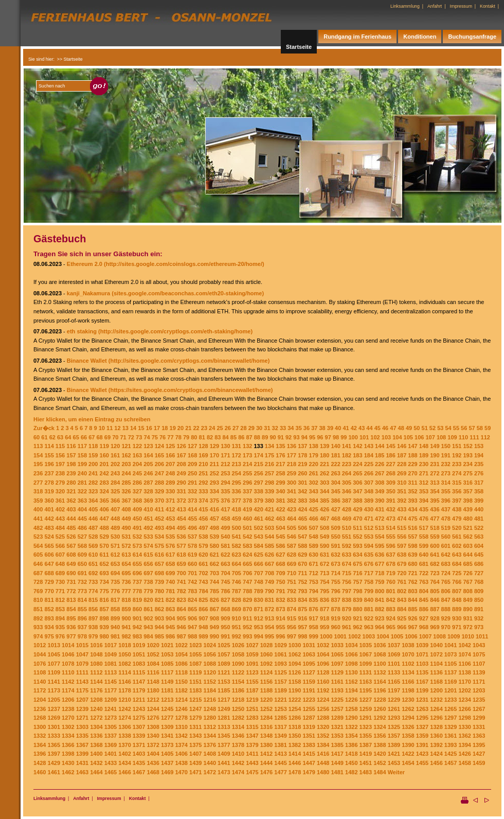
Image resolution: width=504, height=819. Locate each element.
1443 (252, 763)
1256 (323, 709)
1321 (337, 727)
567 (71, 546)
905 (181, 618)
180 (325, 455)
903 (159, 618)
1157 (280, 682)
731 (71, 582)
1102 (408, 664)
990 (214, 636)
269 (402, 473)
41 (346, 428)
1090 (238, 664)
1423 (422, 754)
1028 (266, 645)
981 (115, 636)
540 (225, 537)
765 (446, 582)
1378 (238, 745)
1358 (408, 736)
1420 (380, 754)
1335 (82, 736)
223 (347, 464)
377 (237, 501)
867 (214, 609)
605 (38, 555)
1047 (82, 654)
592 (347, 546)
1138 (464, 672)
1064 (323, 654)
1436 (153, 763)
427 (335, 509)
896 (82, 618)
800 (380, 591)
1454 (408, 763)
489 (115, 528)
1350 (295, 736)
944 (159, 627)
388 (357, 501)
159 (93, 455)
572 (126, 546)
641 (435, 555)
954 (269, 627)
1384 (323, 745)
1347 (252, 736)
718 (380, 573)
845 (424, 600)
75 (155, 437)
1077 (54, 664)
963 (369, 627)
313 (435, 483)
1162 (351, 682)
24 (212, 428)
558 (424, 537)
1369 (111, 745)
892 (38, 618)
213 (237, 464)
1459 (479, 763)
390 (380, 501)
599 (424, 546)
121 (126, 446)
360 (49, 501)
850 (479, 600)
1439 (195, 763)
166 (170, 455)
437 (446, 509)
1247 (195, 709)
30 (259, 428)
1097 (337, 664)
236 (38, 473)
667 (269, 564)
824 (192, 600)
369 (148, 501)
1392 (436, 745)
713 (325, 573)
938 (93, 627)
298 (269, 483)
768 (479, 582)
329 (159, 491)
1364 (40, 745)
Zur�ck (44, 428)
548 (314, 537)
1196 (380, 690)
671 (314, 564)
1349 (280, 736)
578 (192, 546)
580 (214, 546)
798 (357, 591)
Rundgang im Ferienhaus (357, 37)
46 (385, 428)
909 (225, 618)
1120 (210, 672)
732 (82, 582)
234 (467, 464)
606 (49, 555)
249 (181, 473)
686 (479, 564)
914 (280, 618)
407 (115, 509)
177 (292, 455)
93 (296, 437)
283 (104, 483)
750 (280, 582)
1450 (351, 763)
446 (93, 519)
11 (110, 428)
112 (485, 437)
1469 (167, 772)
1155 (252, 682)
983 (137, 636)
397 (457, 501)
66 (84, 437)
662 (214, 564)
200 (93, 464)
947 (192, 627)
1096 (323, 664)
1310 (181, 727)
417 (225, 509)
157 (71, 455)
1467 (139, 772)
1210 (124, 700)
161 (115, 455)
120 (115, 446)
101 (364, 437)
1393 (451, 745)
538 (203, 537)
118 (93, 446)
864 (181, 609)
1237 (54, 709)
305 (347, 483)
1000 (326, 636)
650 (82, 564)
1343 (195, 736)
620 (203, 555)
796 (335, 591)
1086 (181, 664)
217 (280, 464)
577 (181, 546)
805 (435, 591)
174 (258, 455)
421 (269, 509)
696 (137, 573)
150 (446, 446)
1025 (224, 645)
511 (357, 528)
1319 (309, 727)
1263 (422, 709)
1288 (323, 718)
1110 (68, 672)
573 (137, 546)
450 (137, 519)
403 (71, 509)
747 (247, 582)
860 (137, 609)
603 (467, 546)
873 (280, 609)
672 (325, 564)
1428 (40, 763)
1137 (451, 672)
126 (181, 446)
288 (159, 483)
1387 (366, 745)
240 (82, 473)
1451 (366, 763)
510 (347, 528)
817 (115, 600)
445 (82, 519)
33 (283, 428)
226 (380, 464)
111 (474, 437)
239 (71, 473)
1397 (54, 754)
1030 (295, 645)
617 (170, 555)
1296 (436, 718)
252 (214, 473)
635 (369, 555)
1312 (210, 727)
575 (159, 546)
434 (412, 509)
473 (391, 519)
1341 (167, 736)
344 (325, 491)
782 (181, 591)
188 (412, 455)
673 (335, 564)
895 (71, 618)
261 (314, 473)
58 (480, 428)
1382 (295, 745)
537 (192, 537)
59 (488, 428)
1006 (411, 636)
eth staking (82, 331)
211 (214, 464)
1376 (210, 745)
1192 (323, 690)
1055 (195, 654)
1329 (451, 727)
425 (314, 509)
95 (312, 437)
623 (237, 555)
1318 (295, 727)
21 (188, 428)
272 (435, 473)
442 (49, 519)
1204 (40, 700)
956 (292, 627)
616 (159, 555)
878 (335, 609)
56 (464, 428)
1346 (238, 736)
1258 (351, 709)
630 (314, 555)
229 (412, 464)
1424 (436, 754)
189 (424, 455)
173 (247, 455)
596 (391, 546)
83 (218, 437)
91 (281, 437)
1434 (124, 763)
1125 (280, 672)
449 (126, 519)
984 (148, 636)
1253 (280, 709)
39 (330, 428)
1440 (210, 763)
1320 (323, 727)
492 (148, 528)
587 (292, 546)
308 (380, 483)
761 (402, 582)
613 (126, 555)
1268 (40, 718)
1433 (111, 763)
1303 (82, 727)
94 (304, 437)
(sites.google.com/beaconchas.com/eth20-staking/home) (188, 293)
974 (38, 636)
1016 (96, 645)
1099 (366, 664)
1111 (82, 672)
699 (170, 573)
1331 (479, 727)
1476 (266, 772)
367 (126, 501)
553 (369, 537)
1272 (96, 718)
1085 (167, 664)
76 (163, 437)
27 (236, 428)
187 (402, 455)
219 (302, 464)
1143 (82, 682)
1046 (68, 654)
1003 (369, 636)
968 (424, 627)
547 (302, 537)
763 (424, 582)
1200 (436, 690)
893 (49, 618)
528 (93, 537)
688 (49, 573)
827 (225, 600)
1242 (124, 709)
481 (479, 519)
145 (391, 446)
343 (314, 491)
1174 (68, 690)
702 (203, 573)
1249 (224, 709)
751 (292, 582)
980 (104, 636)
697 (148, 573)
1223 (309, 700)
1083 (139, 664)
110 (463, 437)
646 (38, 564)
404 (82, 509)
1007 (425, 636)
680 (412, 564)
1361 (451, 736)
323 (93, 491)
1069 (394, 654)
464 (292, 519)
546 (292, 537)
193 (467, 455)
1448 (323, 763)
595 (380, 546)
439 (467, 509)
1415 (309, 754)
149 (435, 446)
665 (247, 564)
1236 (40, 709)
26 (228, 428)
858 (115, 609)
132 (247, 446)
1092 (266, 664)
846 (435, 600)
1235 (479, 700)
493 (159, 528)
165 (159, 455)
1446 (295, 763)
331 (181, 491)
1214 (181, 700)
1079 (82, 664)
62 (52, 437)
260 (302, 473)
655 (137, 564)
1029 (280, 645)
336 (237, 491)
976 (60, 636)
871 (258, 609)
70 (115, 437)
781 (170, 591)
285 (126, 483)
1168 (436, 682)
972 (467, 627)
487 (93, 528)
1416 (323, 754)
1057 (224, 654)
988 (192, 636)
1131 (366, 672)
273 (446, 473)
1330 (464, 727)
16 (149, 428)
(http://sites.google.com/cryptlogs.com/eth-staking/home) (175, 331)
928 (435, 618)
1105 (451, 664)
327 (137, 491)
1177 (111, 690)
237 (49, 473)
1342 (181, 736)
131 (237, 446)
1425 (451, 754)
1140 (40, 682)
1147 (139, 682)
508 (325, 528)
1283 (252, 718)
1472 (210, 772)
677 (380, 564)
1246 (181, 709)
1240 (96, 709)
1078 (68, 664)
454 (181, 519)
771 (60, 591)
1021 (167, 645)
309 (391, 483)
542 (247, 537)
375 (214, 501)
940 (115, 627)
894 (60, 618)
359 (38, 501)
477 (435, 519)
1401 (111, 754)
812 (60, 600)
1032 (323, 645)
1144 (96, 682)
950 (225, 627)
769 (38, 591)
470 (357, 519)
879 (347, 609)
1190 (295, 690)
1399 (82, 754)
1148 (153, 682)
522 (479, 528)
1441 (224, 763)
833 (292, 600)
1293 (394, 718)
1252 (266, 709)
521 (467, 528)
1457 (451, 763)
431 (380, 509)
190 (435, 455)
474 (402, 519)
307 (369, 483)
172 (237, 455)
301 (302, 483)
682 (435, 564)
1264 (436, 709)
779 (148, 591)
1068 (380, 654)
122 (137, 446)
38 (322, 428)
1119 (195, 672)
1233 (451, 700)
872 (269, 609)
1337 (111, 736)
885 (412, 609)
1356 (380, 736)
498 (214, 528)
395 (435, 501)
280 (71, 483)
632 (335, 555)
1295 (422, 718)
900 (126, 618)
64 (68, 437)
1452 (380, 763)
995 (269, 636)
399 (479, 501)
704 (225, 573)
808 (467, 591)
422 (280, 509)
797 (347, 591)
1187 (252, 690)
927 (424, 618)
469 (347, 519)
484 (60, 528)
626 (269, 555)
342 (302, 491)
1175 (82, 690)
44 (369, 428)
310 (402, 483)
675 (357, 564)
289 (170, 483)
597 (402, 546)
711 (302, 573)
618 (181, 555)
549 (325, 537)
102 (375, 437)
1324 (380, 727)
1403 (139, 754)
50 (417, 428)
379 (258, 501)
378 (247, 501)
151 (457, 446)
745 (225, 582)
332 (192, 491)
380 (269, 501)
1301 (54, 727)
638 (402, 555)
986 (170, 636)
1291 (366, 718)
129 (214, 446)
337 (247, 491)
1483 (366, 772)
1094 (295, 664)
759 (380, 582)
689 (60, 573)
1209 (111, 700)
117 (82, 446)
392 (402, 501)
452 (159, 519)
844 (412, 600)
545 (280, 537)
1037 (394, 645)
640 (424, 555)
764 (435, 582)
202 (115, 464)
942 (137, 627)
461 (258, 519)
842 (391, 600)
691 (82, 573)
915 (292, 618)
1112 (96, 672)
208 (181, 464)
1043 (479, 645)
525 (60, 537)
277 (38, 483)
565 (49, 546)
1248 (210, 709)
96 (320, 437)
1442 (238, 763)
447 (104, 519)
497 (203, 528)
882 (380, 609)
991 (225, 636)
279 (60, 483)
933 (38, 627)
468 (335, 519)
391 (391, 501)
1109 (54, 672)
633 (347, 555)
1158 (295, 682)
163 (137, 455)
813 (71, 600)
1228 (380, 700)
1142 (68, 682)
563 (479, 537)
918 (325, 618)
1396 (40, 754)
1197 (394, 690)
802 (402, 591)
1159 (309, 682)
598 (412, 546)
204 (137, 464)
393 (412, 501)
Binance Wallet (87, 361)
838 (347, 600)
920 (347, 618)
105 (408, 437)
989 (203, 636)
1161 (337, 682)
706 (247, 573)
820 (148, 600)
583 (247, 546)
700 (181, 573)
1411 (252, 754)
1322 (351, 727)
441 (38, 519)
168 (192, 455)
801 (391, 591)
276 (479, 473)
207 (170, 464)
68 (100, 437)
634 (357, 555)
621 (214, 555)
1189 (280, 690)
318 (38, 491)
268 (391, 473)
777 (126, 591)
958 (314, 627)
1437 (167, 763)
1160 (323, 682)
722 (424, 573)
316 (467, 483)
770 (49, 591)
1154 (238, 682)
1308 (153, 727)
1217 (224, 700)
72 (131, 437)
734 (104, 582)
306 (357, 483)
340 (280, 491)
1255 (309, 709)
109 (452, 437)
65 (76, 437)
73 (139, 437)
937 (82, 627)
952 (247, 627)
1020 (153, 645)
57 (472, 428)
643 (457, 555)
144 (380, 446)
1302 (68, 727)
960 (335, 627)
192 (457, 455)
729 (49, 582)
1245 (167, 709)
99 (344, 437)
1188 (266, 690)
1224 (323, 700)
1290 (351, 718)
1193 (337, 690)
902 (148, 618)
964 (380, 627)
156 (60, 455)
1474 (238, 772)
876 (314, 609)
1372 (153, 745)
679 (402, 564)
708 (269, 573)
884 (402, 609)
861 (148, 609)
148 (424, 446)
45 (377, 428)
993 (247, 636)
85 (233, 437)
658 (170, 564)
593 (357, 546)
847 (446, 600)
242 (104, 473)
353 (424, 491)
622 (225, 555)
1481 (337, 772)
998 (302, 636)
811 (49, 600)
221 (325, 464)
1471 (195, 772)
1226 (351, 700)
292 (203, 483)
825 (203, 600)
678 (391, 564)
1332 (40, 736)
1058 (238, 654)
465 (302, 519)
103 (386, 437)
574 (148, 546)
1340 (153, 736)
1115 (139, 672)
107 (430, 437)
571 (115, 546)
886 (424, 609)
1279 (195, 718)
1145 (111, 682)
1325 (394, 727)
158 (82, 455)
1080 (96, 664)
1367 (82, 745)
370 (159, 501)
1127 (309, 672)
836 (325, 600)
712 (314, 573)
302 (314, 483)
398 (467, 501)
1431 (82, 763)
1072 (436, 654)
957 (302, 627)
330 (170, 491)
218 (292, 464)
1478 (295, 772)
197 (60, 464)
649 (71, 564)
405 (93, 509)
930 (457, 618)
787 (237, 591)
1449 (337, 763)
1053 (167, 654)
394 (424, 501)
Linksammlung (405, 6)
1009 (454, 636)
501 (247, 528)
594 (369, 546)
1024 (210, 645)
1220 (266, 700)
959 (325, 627)
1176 (96, 690)
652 (104, 564)
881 (369, 609)
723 (435, 573)
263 (335, 473)
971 (457, 627)
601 (446, 546)
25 (220, 428)
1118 (181, 672)
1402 (124, 754)
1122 (238, 672)
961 (347, 627)
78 (178, 437)
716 (357, 573)
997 (292, 636)
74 (147, 437)
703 (214, 573)
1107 (479, 664)
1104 (436, 664)
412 (170, 509)
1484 (380, 772)
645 (479, 555)
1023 (195, 645)
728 (38, 582)
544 (269, 537)
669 (292, 564)
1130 (351, 672)
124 (159, 446)
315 (457, 483)
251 (203, 473)
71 (123, 437)
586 (280, 546)
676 (369, 564)
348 (369, 491)
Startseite (299, 47)
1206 (68, 700)
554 (380, 537)
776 (115, 591)
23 (204, 428)
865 (192, 609)
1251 (252, 709)
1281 (224, 718)
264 (347, 473)
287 (148, 483)
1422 (408, 754)
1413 (280, 754)
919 (335, 618)
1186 (238, 690)
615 (148, 555)
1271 (82, 718)
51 (425, 428)
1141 (54, 682)
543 (258, 537)
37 (314, 428)
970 (446, 627)
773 (82, 591)
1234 (464, 700)
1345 (224, 736)
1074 (464, 654)
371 (170, 501)
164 (148, 455)
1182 (181, 690)
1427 (479, 754)
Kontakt (488, 6)
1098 (351, 664)
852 (49, 609)
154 (38, 455)
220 (314, 464)
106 (419, 437)
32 (275, 428)
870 (247, 609)
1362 (464, 736)
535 (170, 537)
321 (71, 491)
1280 (210, 718)
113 (38, 446)
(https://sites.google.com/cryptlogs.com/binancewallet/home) (191, 390)
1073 (451, 654)
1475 (252, 772)
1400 (96, 754)
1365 (54, 745)
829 (247, 600)
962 (357, 627)
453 (170, 519)
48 (401, 428)
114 (49, 446)
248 (170, 473)
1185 (224, 690)
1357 (394, 736)
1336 (96, 736)
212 (225, 464)
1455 (422, 763)
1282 (238, 718)
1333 (54, 736)
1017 (111, 645)
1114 (124, 672)
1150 (181, 682)
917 (314, 618)
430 (369, 509)
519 (446, 528)
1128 (323, 672)
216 (269, 464)
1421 (394, 754)
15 (141, 428)
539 (214, 537)
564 (38, 546)
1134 (408, 672)
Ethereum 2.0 (85, 264)
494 (170, 528)
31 (267, 428)
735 (115, 582)
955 (280, 627)
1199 (422, 690)
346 (347, 491)
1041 (451, 645)
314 (446, 483)
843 (402, 600)
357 (467, 491)
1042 (464, 645)
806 (446, 591)
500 (237, 528)
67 (92, 437)
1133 (394, 672)
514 (391, 528)
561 (457, 537)
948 (203, 627)
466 (314, 519)
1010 (467, 636)
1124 (266, 672)
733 (93, 582)
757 (357, 582)
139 (325, 446)
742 (192, 582)
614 (137, 555)
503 (269, 528)
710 (292, 573)
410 (148, 509)
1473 (224, 772)
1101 (394, 664)
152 (467, 446)
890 (467, 609)
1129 (337, 672)
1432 (96, 763)
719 (391, 573)
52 (433, 428)
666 (258, 564)
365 (104, 501)
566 (60, 546)
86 (241, 437)
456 (203, 519)
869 (237, 609)
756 (347, 582)
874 (292, 609)
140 (335, 446)
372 (181, 501)
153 (479, 446)
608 (71, 555)
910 (237, 618)
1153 (224, 682)
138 (314, 446)
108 (441, 437)
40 (338, 428)
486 (82, 528)
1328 (436, 727)
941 (126, 627)
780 (159, 591)
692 (93, 573)
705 (237, 573)
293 (214, 483)
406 (104, 509)
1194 (351, 690)
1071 (422, 654)
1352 (323, 736)
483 (49, 528)
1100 (380, 664)
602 (457, 546)
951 (237, 627)
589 (314, 546)
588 (302, 546)
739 (159, 582)
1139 (479, 672)
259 (292, 473)
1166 (408, 682)
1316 (266, 727)
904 (170, 618)
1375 (195, 745)
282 (93, 483)
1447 (309, 763)
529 (104, 537)
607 (60, 555)
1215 (195, 700)
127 (192, 446)
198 (71, 464)
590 (325, 546)
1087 (195, 664)
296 (247, 483)
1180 (153, 690)
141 (347, 446)
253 (225, 473)
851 (38, 609)
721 (412, 573)
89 (265, 437)
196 (49, 464)
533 (148, 537)
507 (314, 528)
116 (71, 446)
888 (446, 609)
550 (335, 537)
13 (125, 428)
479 (457, 519)
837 (335, 600)
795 (325, 591)
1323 (366, 727)
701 (192, 573)
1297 (451, 718)
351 (402, 491)
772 (71, 591)
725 (457, 573)
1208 (96, 700)
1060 (266, 654)
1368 (96, 745)
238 (60, 473)
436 (435, 509)
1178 (124, 690)
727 (479, 573)
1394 (464, 745)
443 (60, 519)
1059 (252, 654)
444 (71, 519)
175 (269, 455)
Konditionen (420, 37)
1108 (40, 672)
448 (115, 519)
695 (126, 573)
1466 (124, 772)
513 (380, 528)
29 (251, 428)
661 (203, 564)
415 (203, 509)
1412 (266, 754)
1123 (252, 672)
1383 (309, 745)
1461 (54, 772)
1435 (139, 763)
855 (82, 609)
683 (446, 564)
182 (347, 455)
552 (357, 537)
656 (148, 564)
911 (247, 618)
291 (192, 483)
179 (314, 455)
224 (357, 464)
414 (192, 509)
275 (467, 473)
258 (280, 473)
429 (357, 509)
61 (44, 437)
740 (170, 582)
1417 (337, 754)
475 (412, 519)
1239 (82, 709)
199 (82, 464)
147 (412, 446)
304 (335, 483)
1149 (167, 682)
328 (148, 491)
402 (60, 509)
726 (467, 573)
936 (71, 627)
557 (412, 537)
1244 (153, 709)
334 (214, 491)
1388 (380, 745)
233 (457, 464)
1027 (252, 645)
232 (446, 464)
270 (412, 473)
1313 (224, 727)
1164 (380, 682)
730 (60, 582)
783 (192, 591)
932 (479, 618)
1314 (238, 727)
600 (435, 546)
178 (302, 455)
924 (391, 618)
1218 (238, 700)
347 (357, 491)
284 (115, 483)
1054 (181, 654)
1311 (195, 727)
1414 (295, 754)
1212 (153, 700)
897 (93, 618)
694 (115, 573)
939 (104, 627)
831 (269, 600)
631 (325, 555)
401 (49, 509)
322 (82, 491)
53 (440, 428)
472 (380, 519)
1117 (167, 672)
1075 (479, 654)
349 (380, 491)
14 (133, 428)
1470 (181, 772)
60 (37, 437)
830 (258, 600)
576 (170, 546)
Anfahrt (435, 6)
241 (93, 473)
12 (117, 428)
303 (325, 483)
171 (225, 455)
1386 (351, 745)
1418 (351, 754)
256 (258, 473)
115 (60, 446)
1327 (422, 727)
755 (335, 582)
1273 (111, 718)
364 (93, 501)
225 (369, 464)
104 (397, 437)
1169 (451, 682)
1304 (96, 727)
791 (280, 591)
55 (456, 428)
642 (446, 555)
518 (435, 528)
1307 (139, 727)
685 (467, 564)
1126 (295, 672)
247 (159, 473)
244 (126, 473)
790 (269, 591)
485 (71, 528)
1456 (436, 763)
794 (314, 591)
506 (302, 528)
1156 (266, 682)
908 (214, 618)
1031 (309, 645)
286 (137, 483)
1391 (422, 745)
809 (479, 591)
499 (225, 528)
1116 (153, 672)
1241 (111, 709)
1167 (422, 682)
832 (280, 600)
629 (302, 555)
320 (60, 491)
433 (402, 509)
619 (192, 555)
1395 (479, 745)
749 (269, 582)
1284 (266, 718)
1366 (68, 745)
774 (93, 591)
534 (159, 537)
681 (424, 564)
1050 (124, 654)
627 (280, 555)
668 (280, 564)
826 (214, 600)
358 (479, 491)
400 (38, 509)
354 (435, 491)
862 (159, 609)
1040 (436, 645)
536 (181, 537)
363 (82, 501)
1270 (68, 718)
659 (181, 564)
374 (203, 501)
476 (424, 519)
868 (225, 609)
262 (325, 473)
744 (214, 582)
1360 (436, 736)
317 (479, 483)
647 (49, 564)
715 (347, 573)
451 (148, 519)
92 (289, 437)
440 (479, 509)
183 (357, 455)
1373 (167, 745)
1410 (238, 754)
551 (347, 537)
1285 (280, 718)
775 (104, 591)
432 (391, 509)
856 (93, 609)
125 (170, 446)
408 (126, 509)
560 (446, 537)
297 (258, 483)
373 (192, 501)
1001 (340, 636)
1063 (309, 654)
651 (93, 564)
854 (71, 609)
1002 (354, 636)
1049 (111, 654)
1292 (380, 718)
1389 (394, 745)
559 (435, 537)
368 (137, 501)
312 (424, 483)
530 (115, 537)
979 (93, 636)
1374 (181, 745)
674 (347, 564)
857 (104, 609)
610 (93, 555)
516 (412, 528)
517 (424, 528)
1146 (124, 682)
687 (38, 573)
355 (446, 491)
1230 (408, 700)
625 (258, 555)
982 (126, 636)
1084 (153, 664)
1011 (482, 636)
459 (237, 519)
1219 (252, 700)
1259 (366, 709)
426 (325, 509)
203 (126, 464)
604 (479, 546)
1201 (451, 690)
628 (292, 555)
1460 (40, 772)
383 (302, 501)
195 (38, 464)
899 (115, 618)
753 (314, 582)
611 (104, 555)
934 (49, 627)
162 (126, 455)
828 (237, 600)
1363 (479, 736)
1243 (139, 709)
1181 (167, 690)
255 (247, 473)
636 (380, 555)
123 (148, 446)
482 (38, 528)
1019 (139, 645)
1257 (337, 709)
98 (336, 437)
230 (424, 464)
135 (280, 446)
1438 (181, 763)
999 (314, 636)
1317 (280, 727)
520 (457, 528)
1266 (464, 709)
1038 (408, 645)
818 (126, 600)
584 (258, 546)
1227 (366, 700)
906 (192, 618)
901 (137, 618)
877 (325, 609)
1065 (337, 654)
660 (192, 564)
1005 (397, 636)
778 (137, 591)
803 (412, 591)
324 (104, 491)
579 (203, 546)
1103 (422, 664)
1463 (82, 772)
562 (467, 537)
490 (126, 528)
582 (237, 546)
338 (258, 491)
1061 (280, 654)
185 (380, 455)
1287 (309, 718)
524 (49, 537)
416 (214, 509)
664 (237, 564)
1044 (40, 654)
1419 (366, 754)
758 (369, 582)
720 (402, 573)
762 (412, 582)
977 (71, 636)
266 (369, 473)
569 (93, 546)
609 (82, 555)
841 (380, 600)
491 (137, 528)
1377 (224, 745)
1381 (280, 745)
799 (369, 591)
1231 (422, 700)
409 (137, 509)
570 (104, 546)
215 (258, 464)
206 (159, 464)
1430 (68, 763)
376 (225, 501)
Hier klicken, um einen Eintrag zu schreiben (92, 419)
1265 (451, 709)
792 (292, 591)
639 (412, 555)
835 (314, 600)
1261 (394, 709)
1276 (153, 718)
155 (49, 455)
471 (369, 519)
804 (424, 591)
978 (82, 636)
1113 (111, 672)
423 (292, 509)
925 (402, 618)
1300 (40, 727)
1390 (408, 745)
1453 (394, 763)
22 (196, 428)
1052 (153, 654)
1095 (309, 664)
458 (225, 519)
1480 (323, 772)
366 (115, 501)
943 (148, 627)
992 (237, 636)
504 (280, 528)
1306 (124, 727)
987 (181, 636)
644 (467, 555)
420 (258, 509)
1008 (439, 636)
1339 (139, 736)
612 (115, 555)
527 (82, 537)
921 (357, 618)
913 (269, 618)
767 (467, 582)
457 (214, 519)
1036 (380, 645)
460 (247, 519)
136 (292, 446)
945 (170, 627)
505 (292, 528)
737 (137, 582)
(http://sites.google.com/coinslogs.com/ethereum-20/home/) (184, 264)
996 (280, 636)
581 (225, 546)
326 (126, 491)
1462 (68, 772)
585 (269, 546)
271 (424, 473)
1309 (167, 727)
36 (307, 428)
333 (203, 491)
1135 (422, 672)
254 (237, 473)
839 (357, 600)
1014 (68, 645)
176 (280, 455)
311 (412, 483)
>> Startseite (70, 59)
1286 (295, 718)
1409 (224, 754)
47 (393, 428)
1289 (337, 718)
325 (115, 491)
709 (280, 573)
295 (237, 483)
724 (446, 573)
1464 (96, 772)
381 (280, 501)
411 (159, 509)
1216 (210, 700)
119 (104, 446)
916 (302, 618)
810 (38, 600)
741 (181, 582)
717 (369, 573)
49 (409, 428)
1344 (210, 736)
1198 (408, 690)
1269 (54, 718)
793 (302, 591)
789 (258, 591)
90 (273, 437)
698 (159, 573)
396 (446, 501)
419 (247, 509)
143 (369, 446)
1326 (408, 727)
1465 (111, 772)
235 (479, 464)
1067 (366, 654)
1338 (124, 736)
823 (181, 600)
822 (170, 600)
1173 (54, 690)
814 (82, 600)
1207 (82, 700)
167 (181, 455)
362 (71, 501)
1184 (210, 690)
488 (104, 528)
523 (38, 537)
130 (225, 446)
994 (258, 636)
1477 (280, 772)
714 (335, 573)
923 (380, 618)
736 (126, 582)
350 (391, 491)
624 (247, 555)
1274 (124, 718)
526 (71, 537)
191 (446, 455)
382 (292, 501)
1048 (96, 654)
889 (457, 609)
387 (347, 501)
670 (302, 564)
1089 (224, 664)
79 (186, 437)
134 (269, 446)
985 (159, 636)
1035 (366, 645)
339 (269, 491)
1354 (351, 736)
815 (93, 600)
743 (203, 582)
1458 (464, 763)
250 (192, 473)
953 (258, 627)
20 (181, 428)
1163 (366, 682)
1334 (68, 736)
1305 (111, 727)
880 (357, 609)
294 (225, 483)
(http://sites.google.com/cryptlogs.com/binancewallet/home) (189, 361)
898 (104, 618)
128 (203, 446)
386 (335, 501)
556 (402, 537)
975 (49, 636)
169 (203, 455)
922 (369, 618)
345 (335, 491)
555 (391, 537)
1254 (295, 709)
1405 (167, 754)
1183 (195, 690)
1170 (464, 682)
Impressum (461, 6)
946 (181, 627)
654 (126, 564)
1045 (54, 654)
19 (173, 428)
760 (391, 582)
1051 (139, 654)
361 (60, 501)
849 (467, 600)
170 (214, 455)
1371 (139, 745)
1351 (309, 736)
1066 (351, 654)
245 (137, 473)
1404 (153, 754)
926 (412, 618)
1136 (436, 672)
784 (203, 591)
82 (210, 437)
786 (225, 591)
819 (137, 600)
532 (137, 537)
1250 (238, 709)
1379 (252, 745)
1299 (479, 718)
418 (237, 509)
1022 (181, 645)
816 (104, 600)
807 (457, 591)
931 (467, 618)
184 (369, 455)
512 (369, 528)
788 (247, 591)
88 (257, 437)
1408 (210, 754)
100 (353, 437)
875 (302, 609)
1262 (408, 709)
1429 (54, 763)
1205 (54, 700)
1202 (464, 690)
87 (249, 437)
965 (391, 627)
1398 (68, 754)
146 (402, 446)
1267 (479, 709)
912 (258, 618)
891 (479, 609)
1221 (280, 700)
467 (325, 519)
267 (380, 473)
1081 (111, 664)
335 (225, 491)
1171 (479, 682)
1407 (195, 754)
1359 (422, 736)
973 (479, 627)
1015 (82, 645)
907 (203, 618)
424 (302, 509)
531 (126, 537)
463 (280, 519)
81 (202, 437)
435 (424, 509)
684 (457, 564)
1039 (422, 645)
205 (148, 464)
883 (391, 609)
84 (226, 437)
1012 (40, 645)
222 (335, 464)
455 (192, 519)
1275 (139, 718)
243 (115, 473)
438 (457, 509)
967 (412, 627)
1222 (295, 700)
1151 (195, 682)
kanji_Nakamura (88, 293)
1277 (167, 718)
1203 (479, 690)
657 (159, 564)
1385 (337, 745)
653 (115, 564)
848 (457, 600)
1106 (464, 664)
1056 (210, 654)
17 (157, 428)
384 (314, 501)
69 (107, 437)
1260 (380, 709)
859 (126, 609)
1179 (139, 690)
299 (280, 483)
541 (237, 537)
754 (325, 582)
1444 (266, 763)
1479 (309, 772)
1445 (280, 763)
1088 (210, 664)
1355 (366, 736)
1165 (394, 682)
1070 (408, 654)
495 (181, 528)
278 (49, 483)
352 (412, 491)
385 (325, 501)
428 (347, 509)
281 (82, 483)
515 (402, 528)
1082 (124, 664)
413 (181, 509)
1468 (153, 772)
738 (148, 582)
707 (258, 573)
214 (247, 464)
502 (258, 528)
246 (148, 473)
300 (292, 483)
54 (448, 428)
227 (391, 464)
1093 (280, 664)
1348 (266, 736)
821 (159, 600)
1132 (380, 672)
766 (457, 582)
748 (258, 582)
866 (203, 609)
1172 (40, 690)
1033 (337, 645)
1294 (408, 718)
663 (225, 564)
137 (302, 446)
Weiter (396, 772)
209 (192, 464)
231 (435, 464)
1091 (252, 664)
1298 (464, 718)
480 (467, 519)
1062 (295, 654)
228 (402, 464)
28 (243, 428)
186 (391, 455)
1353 (337, 736)
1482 (351, 772)
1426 (464, 754)
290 (181, 483)
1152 (210, 682)
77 (170, 437)
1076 (40, 664)
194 (479, 455)
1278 (181, 718)
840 (369, 600)
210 (203, 464)
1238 (68, 709)
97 (328, 437)
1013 (54, 645)
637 (391, 555)
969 (435, 627)
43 (362, 428)
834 (302, 600)
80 (194, 437)
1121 (224, 672)
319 (49, 491)
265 (357, 473)
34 (291, 428)
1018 (124, 645)
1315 (252, 727)
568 (82, 546)
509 (335, 528)
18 (165, 428)
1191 (309, 690)
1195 (366, 690)
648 (60, 564)
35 (299, 428)
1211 (139, 700)
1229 (394, 700)
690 (71, 573)
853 (60, 609)
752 (302, 582)
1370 (124, 745)
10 (102, 428)
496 (192, 528)
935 (60, 627)
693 (104, 573)
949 (214, 627)
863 (170, 609)
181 (335, 455)
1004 (383, 636)
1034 (351, 645)
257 (269, 473)
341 (292, 491)
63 (60, 437)
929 (446, 618)
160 (104, 455)
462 (269, 519)
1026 (238, 645)
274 (457, 473)
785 (214, 591)
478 (446, 519)
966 (402, 627)
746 (237, 582)
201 (104, 464)
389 (369, 501)
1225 (337, 700)
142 (357, 446)
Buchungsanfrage (472, 37)
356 (457, 491)
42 (354, 428)
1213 (167, 700)
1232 (436, 700)
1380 (266, 745)
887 (435, 609)
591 (335, 546)
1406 (181, 754)
